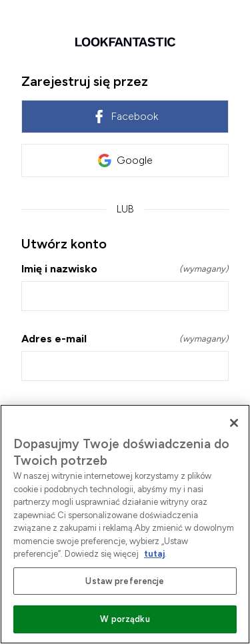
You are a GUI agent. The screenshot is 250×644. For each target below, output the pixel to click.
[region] (125, 524)
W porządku (125, 619)
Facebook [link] (125, 117)
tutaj (154, 554)
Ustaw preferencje (125, 581)
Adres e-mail (125, 339)
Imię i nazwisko (125, 269)
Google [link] (125, 161)
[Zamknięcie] (234, 423)
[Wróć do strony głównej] (125, 42)
